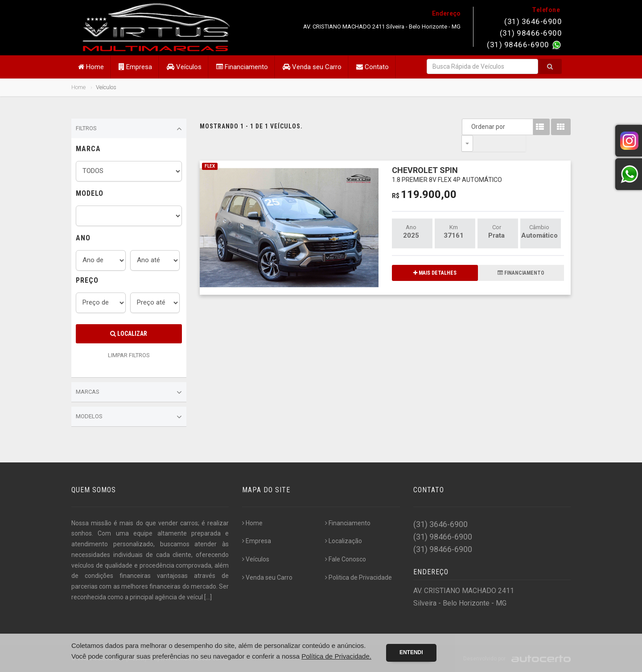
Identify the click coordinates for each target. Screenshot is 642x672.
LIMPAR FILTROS (129, 355)
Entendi (411, 652)
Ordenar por (469, 127)
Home (91, 67)
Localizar (129, 334)
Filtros (129, 129)
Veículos (184, 67)
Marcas (129, 392)
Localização (344, 541)
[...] (208, 597)
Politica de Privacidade (358, 577)
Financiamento (242, 67)
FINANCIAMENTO (521, 256)
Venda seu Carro (312, 67)
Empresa (135, 67)
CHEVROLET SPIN (447, 158)
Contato (372, 67)
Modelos (129, 417)
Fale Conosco (346, 559)
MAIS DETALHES (435, 256)
